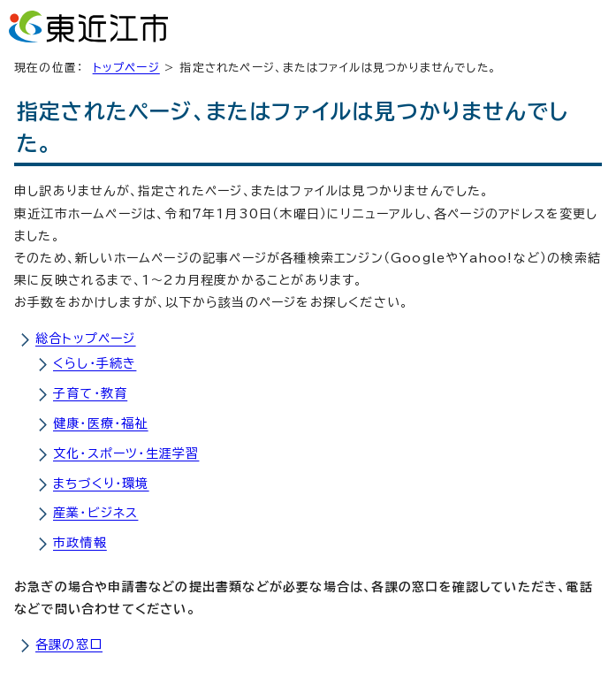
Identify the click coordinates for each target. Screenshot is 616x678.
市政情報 (80, 543)
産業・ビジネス (95, 513)
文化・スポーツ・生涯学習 (126, 453)
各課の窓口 (69, 644)
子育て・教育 (90, 393)
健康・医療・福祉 (101, 423)
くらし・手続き (95, 363)
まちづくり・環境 (101, 484)
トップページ (126, 68)
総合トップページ (86, 339)
